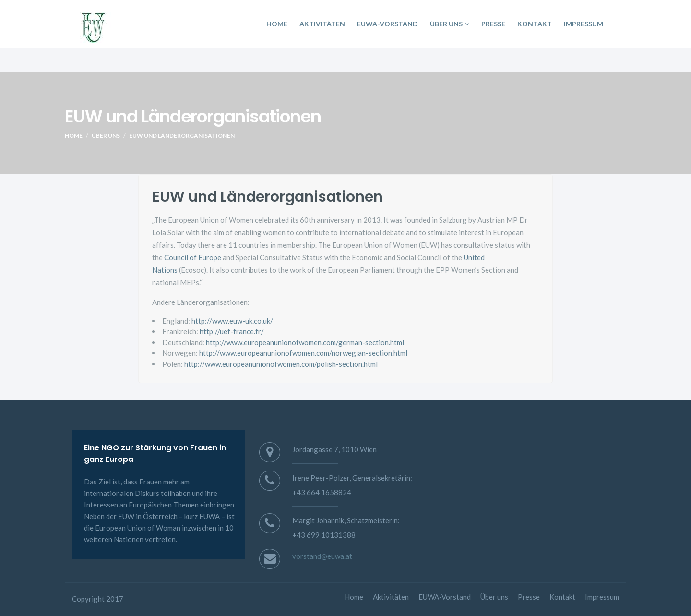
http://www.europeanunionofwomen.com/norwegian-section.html (303, 353)
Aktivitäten (322, 24)
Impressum (584, 24)
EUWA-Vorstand (387, 24)
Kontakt (535, 24)
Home (277, 24)
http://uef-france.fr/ (231, 331)
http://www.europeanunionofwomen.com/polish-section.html (280, 364)
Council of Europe (193, 257)
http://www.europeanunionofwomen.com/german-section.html (305, 342)
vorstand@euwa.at (322, 556)
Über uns (450, 24)
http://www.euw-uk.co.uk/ (232, 321)
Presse (493, 24)
